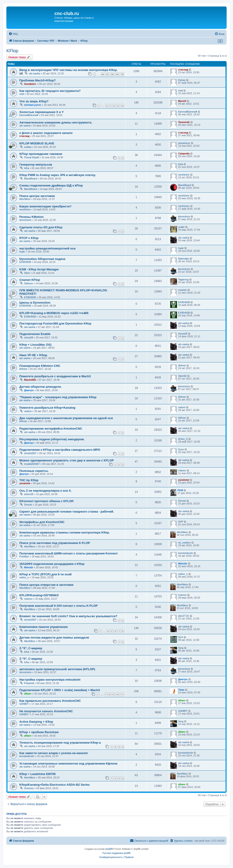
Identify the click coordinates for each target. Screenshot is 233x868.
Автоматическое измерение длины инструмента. (56, 122)
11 (122, 694)
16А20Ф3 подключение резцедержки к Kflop (52, 564)
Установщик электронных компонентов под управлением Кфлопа (68, 764)
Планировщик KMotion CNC (40, 366)
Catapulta (184, 153)
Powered (29, 683)
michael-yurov (33, 105)
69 (117, 74)
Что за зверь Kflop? (34, 101)
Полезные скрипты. (34, 471)
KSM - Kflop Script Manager (39, 269)
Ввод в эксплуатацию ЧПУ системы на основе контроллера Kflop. (68, 70)
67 (108, 74)
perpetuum (184, 143)
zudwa (28, 147)
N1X (181, 637)
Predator (24, 556)
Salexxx (29, 283)
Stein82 (182, 376)
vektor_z (24, 577)
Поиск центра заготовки (37, 196)
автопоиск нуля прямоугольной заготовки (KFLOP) (57, 669)
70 (122, 74)
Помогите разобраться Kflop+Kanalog (47, 408)
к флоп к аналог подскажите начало (46, 133)
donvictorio (25, 220)
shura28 (29, 337)
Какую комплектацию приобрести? (45, 206)
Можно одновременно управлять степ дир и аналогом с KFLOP (67, 460)
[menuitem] (13, 34)
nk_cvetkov (184, 543)
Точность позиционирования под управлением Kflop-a (60, 743)
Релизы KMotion (32, 217)
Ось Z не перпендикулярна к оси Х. (46, 491)
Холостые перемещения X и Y (42, 112)
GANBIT (24, 704)
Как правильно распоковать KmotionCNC (50, 701)
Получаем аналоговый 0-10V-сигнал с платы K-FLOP (58, 606)
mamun (28, 599)
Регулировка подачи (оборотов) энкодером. (52, 439)
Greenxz (29, 788)
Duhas (182, 80)
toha (27, 168)
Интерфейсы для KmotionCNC (42, 522)
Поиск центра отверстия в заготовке (46, 585)
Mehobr (29, 567)
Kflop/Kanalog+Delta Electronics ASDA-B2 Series (54, 785)
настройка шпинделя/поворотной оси (47, 248)
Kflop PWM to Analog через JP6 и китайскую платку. (58, 175)
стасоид (183, 70)
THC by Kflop (29, 480)
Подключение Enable (35, 334)
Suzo (181, 449)
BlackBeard (30, 179)
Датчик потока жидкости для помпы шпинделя (54, 638)
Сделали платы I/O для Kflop (41, 227)
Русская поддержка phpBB (116, 853)
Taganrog (183, 279)
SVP (181, 522)
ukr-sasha (34, 73)
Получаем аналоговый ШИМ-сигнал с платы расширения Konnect (68, 553)
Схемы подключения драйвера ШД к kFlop (51, 185)
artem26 (29, 494)
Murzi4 (182, 101)
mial (22, 94)
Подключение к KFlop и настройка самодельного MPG (60, 450)
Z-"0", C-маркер (31, 659)
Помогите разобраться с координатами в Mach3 (55, 376)
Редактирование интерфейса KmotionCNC (51, 429)
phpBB (109, 849)
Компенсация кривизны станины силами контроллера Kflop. (65, 532)
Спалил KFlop (30, 280)
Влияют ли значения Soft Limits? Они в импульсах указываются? (68, 616)
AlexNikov (25, 199)
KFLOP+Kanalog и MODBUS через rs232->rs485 (54, 313)
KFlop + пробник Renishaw (39, 732)
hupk (22, 252)
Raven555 (30, 380)
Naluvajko (184, 259)
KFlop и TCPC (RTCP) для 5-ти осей (45, 574)
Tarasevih (184, 122)
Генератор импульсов (36, 165)
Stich (27, 273)
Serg (181, 648)
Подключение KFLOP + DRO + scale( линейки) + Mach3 (60, 690)
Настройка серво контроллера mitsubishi (50, 680)
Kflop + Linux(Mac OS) (35, 345)
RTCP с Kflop (29, 238)
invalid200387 (32, 464)
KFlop (12, 51)
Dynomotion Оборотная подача (42, 259)
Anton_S (183, 439)
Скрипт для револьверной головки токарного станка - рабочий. (67, 512)
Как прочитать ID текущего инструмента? (50, 91)
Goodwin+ (30, 84)
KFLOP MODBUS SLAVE (37, 143)
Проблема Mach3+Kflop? (38, 80)
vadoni (28, 411)
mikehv (182, 470)
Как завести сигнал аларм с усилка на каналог (54, 753)
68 (112, 74)
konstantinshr (186, 553)
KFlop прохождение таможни (41, 154)
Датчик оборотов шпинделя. (41, 387)
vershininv (184, 175)
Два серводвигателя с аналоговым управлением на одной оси (66, 418)
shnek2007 (30, 453)
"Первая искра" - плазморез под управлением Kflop (58, 397)
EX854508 (25, 262)
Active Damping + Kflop (36, 722)
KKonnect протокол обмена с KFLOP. (47, 501)
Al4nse (23, 369)
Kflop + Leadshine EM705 (37, 774)
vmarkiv (182, 290)
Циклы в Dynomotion (35, 303)
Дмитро (29, 390)
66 (103, 74)
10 (122, 106)
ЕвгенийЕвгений (29, 115)
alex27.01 (184, 616)
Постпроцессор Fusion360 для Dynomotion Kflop (55, 323)
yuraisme (25, 483)
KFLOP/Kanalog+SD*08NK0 (39, 595)
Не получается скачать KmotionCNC (46, 711)
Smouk (28, 505)
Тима (181, 690)
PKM (180, 490)
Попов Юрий (32, 157)
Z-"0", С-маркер (31, 648)
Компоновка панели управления (43, 627)
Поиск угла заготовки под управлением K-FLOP (55, 543)
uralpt (181, 227)
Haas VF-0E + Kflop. (34, 355)
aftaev (28, 694)
